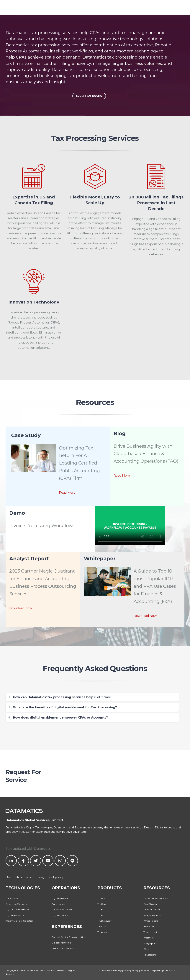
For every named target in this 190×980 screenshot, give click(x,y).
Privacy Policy (131, 970)
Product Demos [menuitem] (152, 909)
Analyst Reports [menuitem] (152, 915)
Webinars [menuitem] (148, 938)
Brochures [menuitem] (149, 927)
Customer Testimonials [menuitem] (156, 898)
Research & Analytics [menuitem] (63, 948)
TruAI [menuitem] (100, 915)
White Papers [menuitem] (151, 921)
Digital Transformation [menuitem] (18, 909)
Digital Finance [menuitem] (60, 898)
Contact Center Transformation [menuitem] (69, 937)
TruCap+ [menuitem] (102, 904)
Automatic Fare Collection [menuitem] (20, 921)
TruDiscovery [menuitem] (104, 921)
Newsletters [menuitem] (150, 955)
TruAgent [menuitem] (103, 932)
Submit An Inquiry (89, 96)
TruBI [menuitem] (100, 909)
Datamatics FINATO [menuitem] (62, 909)
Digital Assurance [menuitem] (15, 915)
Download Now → (147, 616)
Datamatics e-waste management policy (34, 877)
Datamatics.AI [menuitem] (13, 898)
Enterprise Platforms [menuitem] (17, 904)
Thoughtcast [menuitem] (150, 932)
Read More (67, 493)
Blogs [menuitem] (146, 949)
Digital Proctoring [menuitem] (61, 943)
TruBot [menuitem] (101, 898)
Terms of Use (147, 970)
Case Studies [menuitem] (150, 904)
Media (158, 970)
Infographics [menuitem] (150, 943)
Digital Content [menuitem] (60, 915)
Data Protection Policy (110, 970)
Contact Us (169, 970)
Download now (21, 608)
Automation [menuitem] (58, 904)
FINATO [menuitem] (102, 927)
